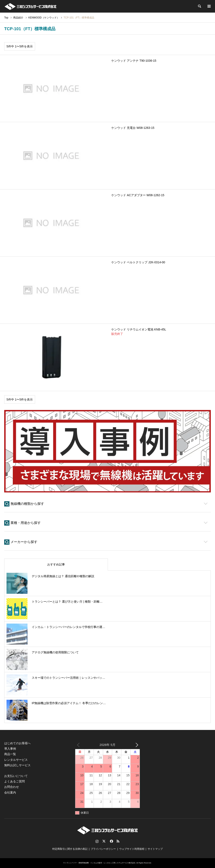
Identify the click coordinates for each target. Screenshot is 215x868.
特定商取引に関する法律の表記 (70, 849)
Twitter (104, 841)
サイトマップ (155, 849)
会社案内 (10, 792)
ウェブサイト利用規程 (132, 849)
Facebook (111, 841)
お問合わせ (12, 787)
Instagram (97, 841)
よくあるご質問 (14, 781)
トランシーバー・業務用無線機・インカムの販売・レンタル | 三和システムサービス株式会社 (100, 863)
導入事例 (10, 749)
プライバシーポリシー (103, 849)
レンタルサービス (16, 760)
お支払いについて (16, 776)
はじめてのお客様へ (17, 743)
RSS (118, 841)
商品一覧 (10, 754)
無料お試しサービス (17, 765)
